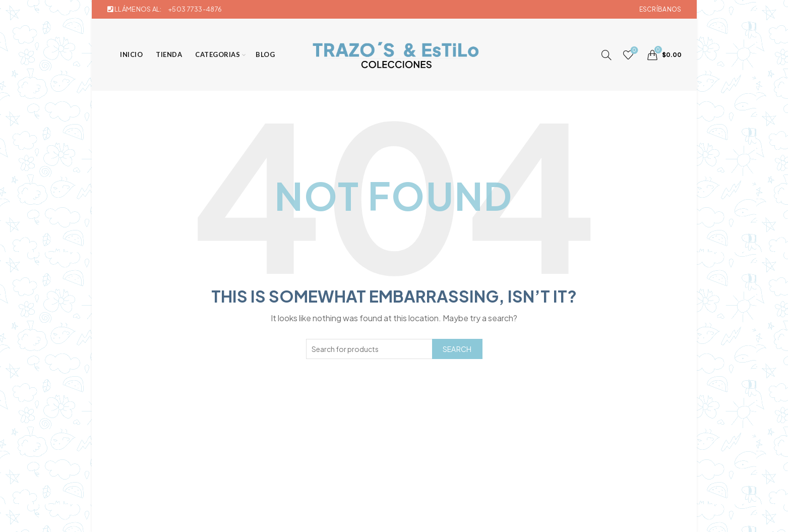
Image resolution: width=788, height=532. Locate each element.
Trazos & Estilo (377, 516)
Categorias (215, 54)
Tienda (166, 54)
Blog (263, 54)
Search (457, 349)
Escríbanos (660, 9)
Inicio (129, 54)
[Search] (607, 55)
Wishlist (633, 51)
